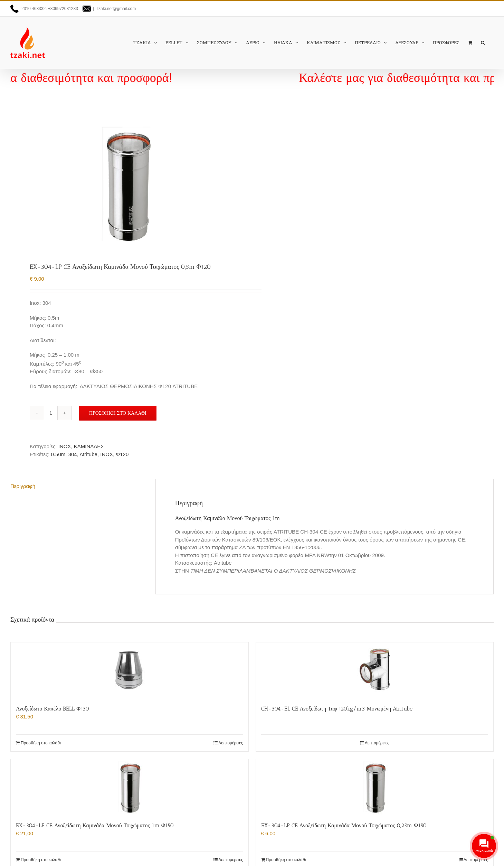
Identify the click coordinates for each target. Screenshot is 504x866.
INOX (65, 446)
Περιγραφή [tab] (23, 486)
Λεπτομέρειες (231, 743)
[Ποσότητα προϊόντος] (51, 413)
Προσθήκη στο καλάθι (118, 413)
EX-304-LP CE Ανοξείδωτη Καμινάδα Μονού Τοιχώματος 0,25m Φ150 (344, 825)
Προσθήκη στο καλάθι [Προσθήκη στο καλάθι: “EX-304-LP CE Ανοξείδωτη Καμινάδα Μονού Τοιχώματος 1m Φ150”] (41, 860)
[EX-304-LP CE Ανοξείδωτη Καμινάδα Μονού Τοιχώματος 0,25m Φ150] (375, 787)
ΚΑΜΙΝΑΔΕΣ (89, 446)
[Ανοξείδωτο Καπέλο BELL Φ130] (130, 670)
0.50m (58, 454)
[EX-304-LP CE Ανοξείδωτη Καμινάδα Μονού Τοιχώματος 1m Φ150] (130, 787)
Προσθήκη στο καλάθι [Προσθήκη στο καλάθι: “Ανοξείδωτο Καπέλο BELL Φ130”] (41, 743)
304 (73, 454)
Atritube (88, 454)
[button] (483, 43)
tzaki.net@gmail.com (116, 9)
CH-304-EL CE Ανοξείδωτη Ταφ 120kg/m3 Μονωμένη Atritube (337, 709)
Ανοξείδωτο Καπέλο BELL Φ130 (53, 709)
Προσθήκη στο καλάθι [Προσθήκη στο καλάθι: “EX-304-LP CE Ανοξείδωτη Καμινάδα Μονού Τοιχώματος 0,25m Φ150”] (286, 860)
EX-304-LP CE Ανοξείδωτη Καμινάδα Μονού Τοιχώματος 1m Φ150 (95, 825)
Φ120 (122, 454)
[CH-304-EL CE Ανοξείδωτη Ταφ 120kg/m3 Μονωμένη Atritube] (375, 670)
